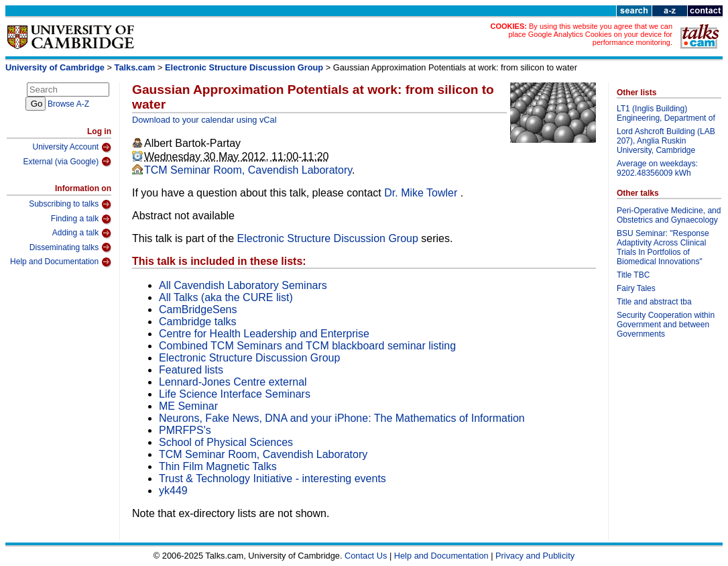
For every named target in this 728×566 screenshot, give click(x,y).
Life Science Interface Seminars (235, 394)
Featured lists (191, 370)
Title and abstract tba (654, 302)
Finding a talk (81, 219)
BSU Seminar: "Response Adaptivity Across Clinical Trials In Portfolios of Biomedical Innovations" (663, 247)
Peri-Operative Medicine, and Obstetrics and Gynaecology (669, 215)
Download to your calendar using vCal (204, 120)
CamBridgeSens (198, 309)
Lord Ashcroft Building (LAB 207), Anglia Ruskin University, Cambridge (666, 141)
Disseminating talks (70, 247)
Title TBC (633, 275)
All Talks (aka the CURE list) (226, 297)
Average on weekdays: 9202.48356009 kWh (657, 168)
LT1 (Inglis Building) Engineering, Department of (666, 113)
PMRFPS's (185, 430)
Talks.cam (135, 67)
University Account (72, 148)
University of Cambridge (55, 67)
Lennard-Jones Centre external (233, 382)
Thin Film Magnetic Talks (218, 466)
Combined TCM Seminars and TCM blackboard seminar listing (307, 346)
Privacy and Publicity (535, 556)
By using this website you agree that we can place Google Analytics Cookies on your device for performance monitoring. (590, 34)
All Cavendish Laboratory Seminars (243, 285)
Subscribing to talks (70, 205)
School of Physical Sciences (226, 442)
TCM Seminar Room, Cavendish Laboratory (248, 170)
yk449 (173, 491)
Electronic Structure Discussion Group (244, 67)
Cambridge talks (198, 322)
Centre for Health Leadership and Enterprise (264, 334)
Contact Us (366, 556)
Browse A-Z (68, 104)
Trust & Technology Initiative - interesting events (272, 478)
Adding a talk (82, 233)
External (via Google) (67, 162)
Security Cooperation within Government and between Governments (666, 325)
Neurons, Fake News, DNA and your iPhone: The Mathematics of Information (342, 418)
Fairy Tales (636, 288)
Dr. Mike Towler (422, 193)
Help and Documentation (61, 262)
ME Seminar (188, 406)
